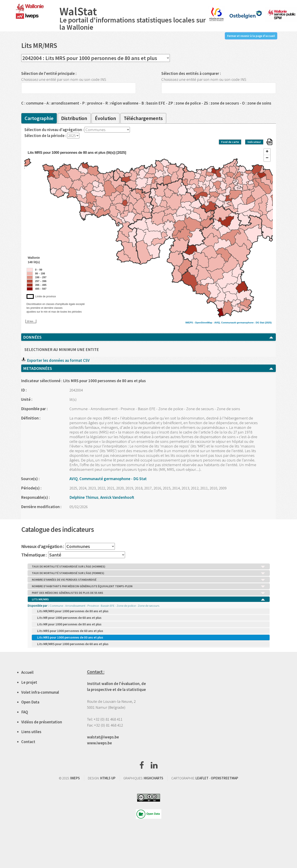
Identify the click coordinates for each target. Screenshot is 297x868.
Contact (28, 742)
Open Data (30, 702)
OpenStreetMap (203, 323)
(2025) (268, 323)
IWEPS (75, 778)
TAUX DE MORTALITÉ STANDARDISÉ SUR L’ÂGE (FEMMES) (149, 573)
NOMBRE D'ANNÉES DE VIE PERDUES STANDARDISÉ (149, 580)
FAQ (25, 712)
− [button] (267, 158)
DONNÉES (148, 337)
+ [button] (267, 152)
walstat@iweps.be (103, 737)
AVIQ (217, 323)
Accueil (27, 672)
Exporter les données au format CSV (55, 360)
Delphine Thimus (84, 497)
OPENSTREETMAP (225, 778)
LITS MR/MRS (149, 600)
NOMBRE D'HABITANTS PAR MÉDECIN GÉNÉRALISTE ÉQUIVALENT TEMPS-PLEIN (149, 586)
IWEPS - (190, 323)
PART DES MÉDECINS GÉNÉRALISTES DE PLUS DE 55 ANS (149, 593)
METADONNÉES (148, 368)
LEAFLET (202, 778)
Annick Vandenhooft (117, 497)
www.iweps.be (99, 743)
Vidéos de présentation (42, 722)
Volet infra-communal (40, 692)
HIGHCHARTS (153, 778)
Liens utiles (31, 732)
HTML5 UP (108, 778)
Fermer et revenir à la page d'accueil (251, 36)
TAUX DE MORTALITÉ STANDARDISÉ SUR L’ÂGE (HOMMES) (149, 567)
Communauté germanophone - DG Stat (243, 323)
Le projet (29, 682)
